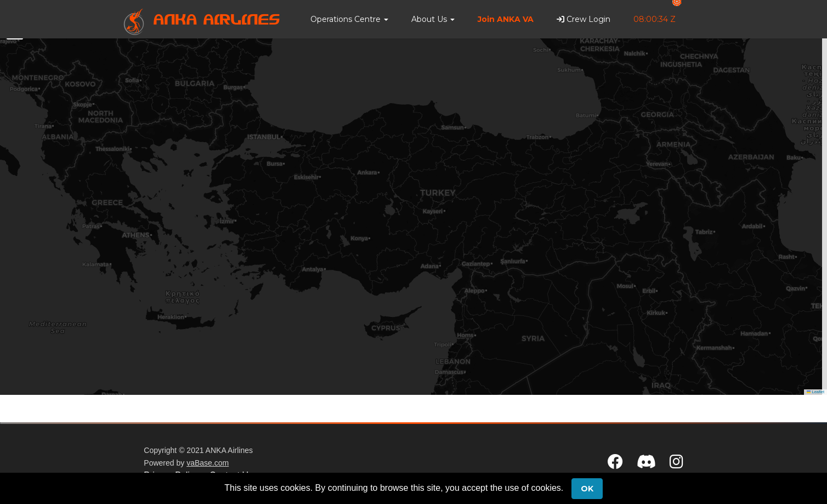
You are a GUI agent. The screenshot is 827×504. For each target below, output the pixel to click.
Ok (587, 489)
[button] (349, 19)
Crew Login (584, 19)
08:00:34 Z (655, 19)
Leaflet (815, 392)
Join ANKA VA (506, 19)
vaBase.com (208, 463)
